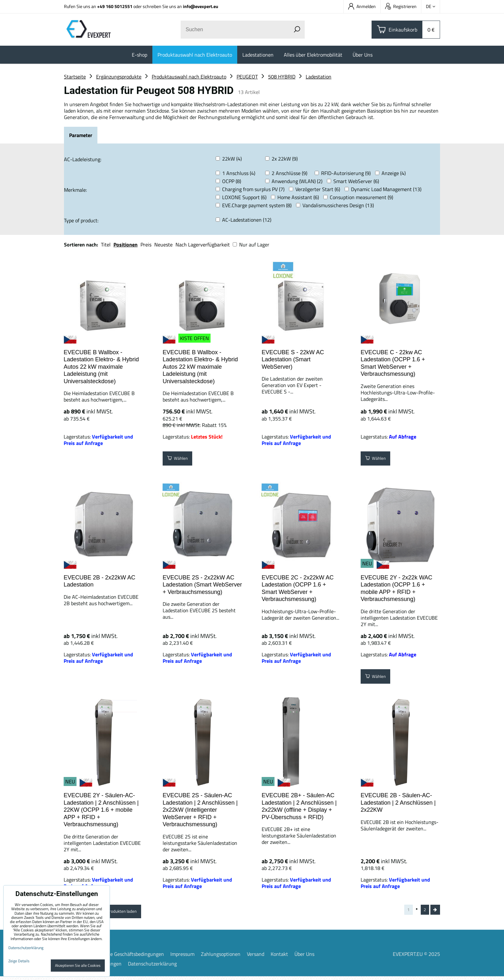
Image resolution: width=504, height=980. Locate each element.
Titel (106, 245)
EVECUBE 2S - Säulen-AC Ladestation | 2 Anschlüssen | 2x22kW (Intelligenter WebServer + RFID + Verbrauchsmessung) (200, 810)
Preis (146, 245)
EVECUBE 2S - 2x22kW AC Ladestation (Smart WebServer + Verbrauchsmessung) (202, 585)
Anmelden (362, 6)
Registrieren (401, 6)
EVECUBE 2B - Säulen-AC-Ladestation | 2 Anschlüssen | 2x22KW (398, 803)
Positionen (126, 245)
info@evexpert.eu (201, 6)
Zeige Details (19, 961)
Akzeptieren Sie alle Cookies (78, 965)
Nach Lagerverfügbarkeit (203, 245)
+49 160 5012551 (115, 6)
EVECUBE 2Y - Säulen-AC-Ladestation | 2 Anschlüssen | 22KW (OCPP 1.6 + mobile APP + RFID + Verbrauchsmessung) (101, 810)
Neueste (163, 245)
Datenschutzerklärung (152, 967)
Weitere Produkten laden (124, 913)
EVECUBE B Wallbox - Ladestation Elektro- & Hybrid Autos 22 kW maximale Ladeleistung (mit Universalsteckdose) (101, 367)
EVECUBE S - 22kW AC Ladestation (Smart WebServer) (293, 360)
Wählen (181, 460)
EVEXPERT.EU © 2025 (416, 957)
